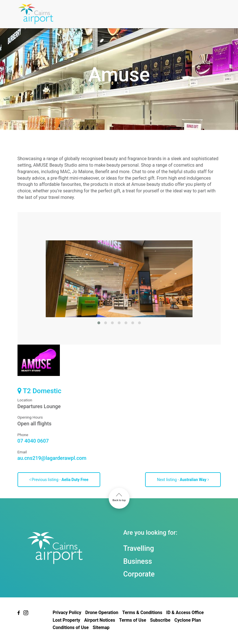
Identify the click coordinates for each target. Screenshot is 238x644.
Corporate (139, 574)
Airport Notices (100, 620)
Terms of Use (133, 620)
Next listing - (183, 480)
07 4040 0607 (33, 441)
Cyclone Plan (188, 620)
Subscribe (160, 620)
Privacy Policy (67, 613)
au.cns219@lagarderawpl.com (52, 458)
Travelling (139, 548)
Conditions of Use (71, 627)
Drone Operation (102, 613)
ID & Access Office (185, 613)
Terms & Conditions (142, 613)
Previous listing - (59, 480)
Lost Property (67, 620)
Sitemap (101, 627)
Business (138, 561)
